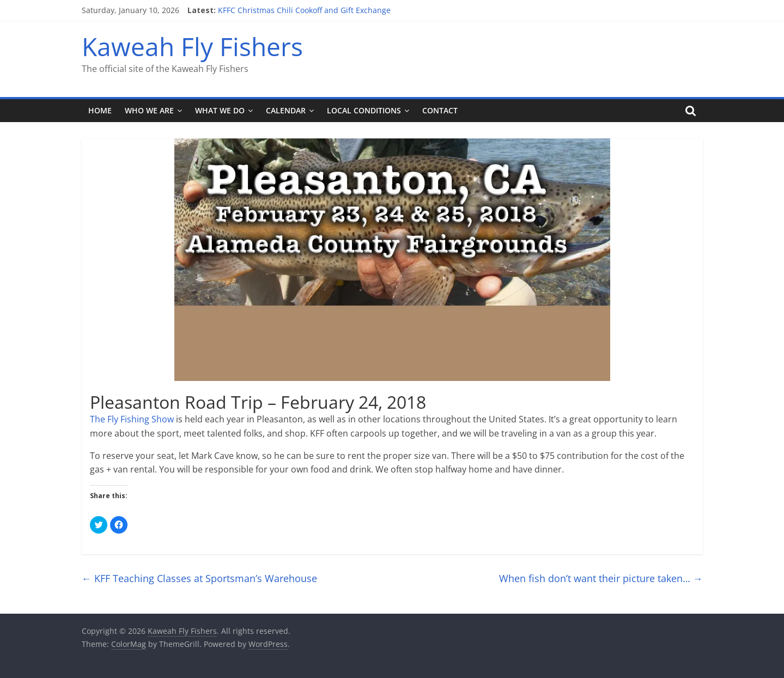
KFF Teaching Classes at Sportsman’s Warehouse (199, 578)
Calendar (286, 110)
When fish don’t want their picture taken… (601, 578)
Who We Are (149, 110)
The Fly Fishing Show (132, 419)
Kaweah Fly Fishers (192, 46)
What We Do (220, 110)
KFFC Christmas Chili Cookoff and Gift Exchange (304, 10)
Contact (440, 110)
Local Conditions (364, 110)
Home (100, 110)
